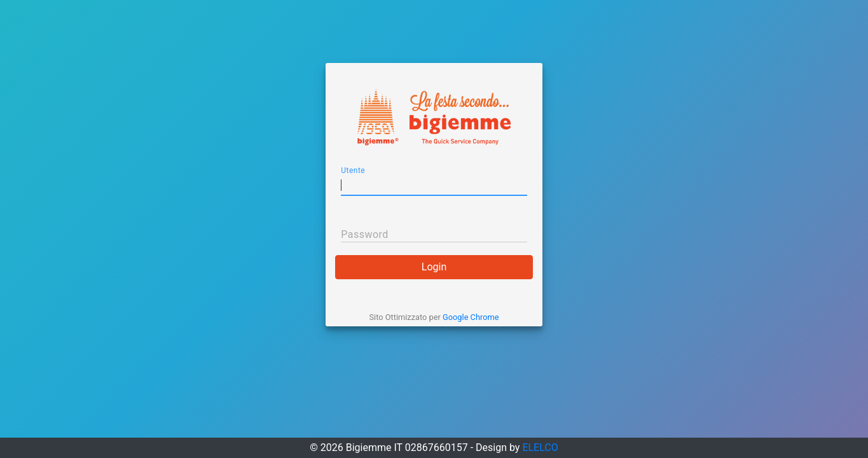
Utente (353, 170)
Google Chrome (471, 317)
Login (434, 267)
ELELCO (540, 448)
